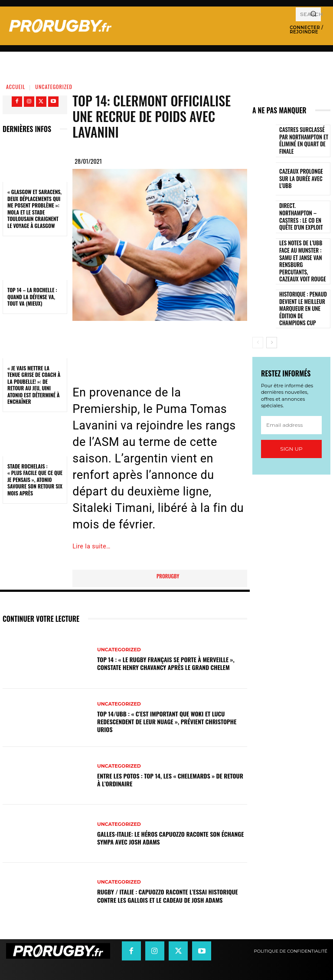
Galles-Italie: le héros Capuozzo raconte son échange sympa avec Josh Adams (170, 838)
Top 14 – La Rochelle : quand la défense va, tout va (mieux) (32, 297)
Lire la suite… (91, 546)
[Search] (313, 14)
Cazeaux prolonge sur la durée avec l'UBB (302, 179)
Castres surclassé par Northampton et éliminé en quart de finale (304, 141)
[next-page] (272, 327)
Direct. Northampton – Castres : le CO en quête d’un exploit (304, 217)
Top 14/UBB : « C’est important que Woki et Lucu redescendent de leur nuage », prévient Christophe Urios (167, 721)
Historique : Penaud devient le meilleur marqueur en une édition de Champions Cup (301, 294)
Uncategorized (54, 87)
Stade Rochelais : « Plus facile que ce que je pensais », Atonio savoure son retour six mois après (35, 480)
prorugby (168, 576)
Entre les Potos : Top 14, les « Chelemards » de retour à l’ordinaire (170, 780)
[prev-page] (258, 327)
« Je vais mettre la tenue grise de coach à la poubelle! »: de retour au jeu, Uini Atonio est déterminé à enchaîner (34, 385)
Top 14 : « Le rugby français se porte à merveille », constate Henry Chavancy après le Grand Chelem (166, 663)
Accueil (16, 87)
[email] (291, 409)
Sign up (291, 433)
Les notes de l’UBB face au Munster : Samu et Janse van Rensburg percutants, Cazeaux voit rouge (303, 255)
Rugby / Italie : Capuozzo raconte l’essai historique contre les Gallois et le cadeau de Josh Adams (168, 896)
